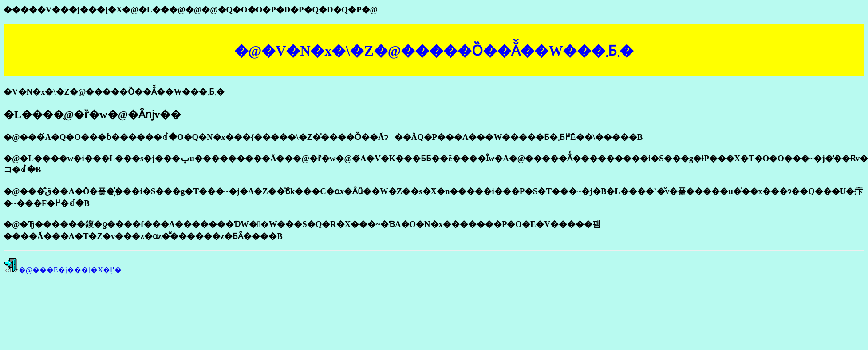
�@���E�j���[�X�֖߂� (70, 270)
